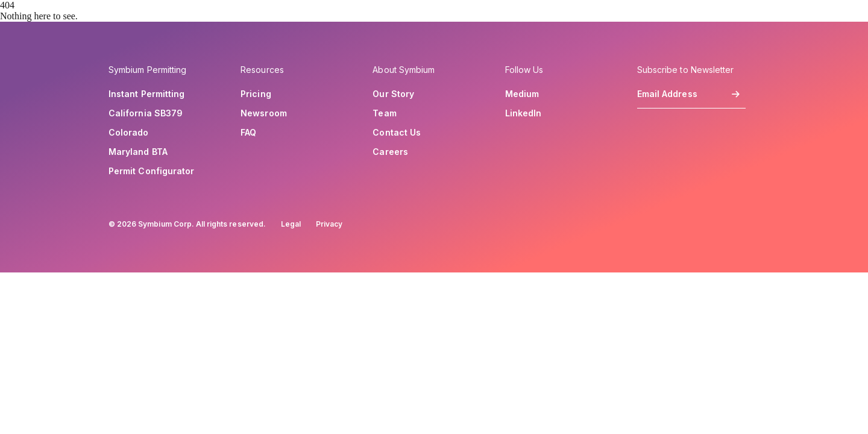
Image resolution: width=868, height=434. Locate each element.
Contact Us (397, 133)
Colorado (129, 133)
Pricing (256, 94)
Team (384, 113)
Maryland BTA (138, 152)
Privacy (329, 224)
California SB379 (146, 113)
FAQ (248, 133)
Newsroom (264, 113)
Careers (390, 152)
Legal (291, 224)
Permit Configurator (151, 171)
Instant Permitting (146, 94)
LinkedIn (524, 113)
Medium (522, 94)
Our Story (393, 94)
